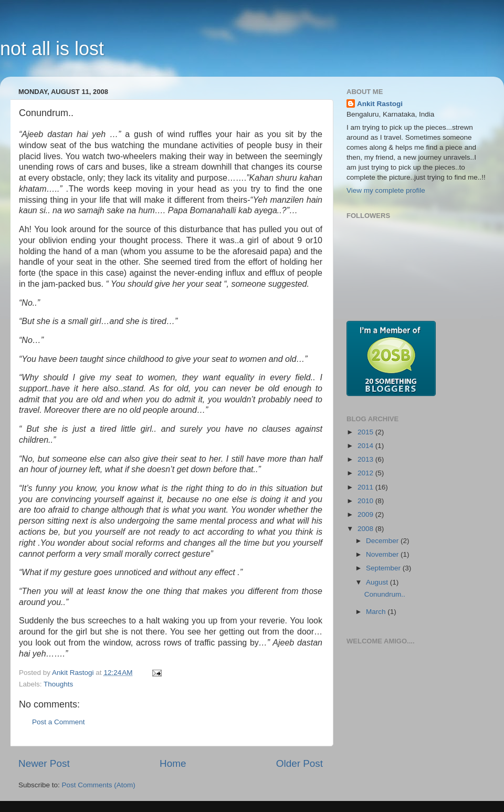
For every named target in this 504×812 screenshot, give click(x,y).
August (378, 582)
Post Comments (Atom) (99, 785)
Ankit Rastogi (380, 104)
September (384, 568)
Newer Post (44, 763)
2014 (366, 446)
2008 (366, 529)
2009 (366, 514)
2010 (366, 501)
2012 (366, 473)
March (377, 612)
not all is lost (52, 49)
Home (173, 763)
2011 (366, 487)
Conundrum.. (385, 594)
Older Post (300, 763)
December (383, 541)
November (383, 554)
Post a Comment (59, 722)
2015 (366, 432)
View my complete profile (386, 190)
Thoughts (58, 684)
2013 (366, 459)
